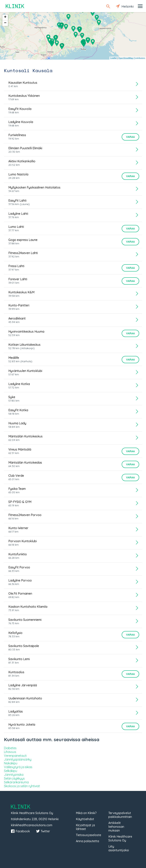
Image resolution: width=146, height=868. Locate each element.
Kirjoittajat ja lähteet (85, 827)
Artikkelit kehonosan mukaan (116, 827)
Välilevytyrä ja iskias (18, 767)
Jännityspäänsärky (18, 759)
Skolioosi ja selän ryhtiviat (22, 786)
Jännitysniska (14, 775)
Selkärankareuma (16, 782)
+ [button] (5, 17)
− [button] (5, 23)
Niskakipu (11, 763)
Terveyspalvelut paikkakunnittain (120, 815)
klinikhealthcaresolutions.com (32, 825)
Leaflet (113, 58)
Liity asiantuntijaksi (119, 848)
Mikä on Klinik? (86, 813)
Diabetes (10, 748)
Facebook (20, 831)
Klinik (15, 6)
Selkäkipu (11, 771)
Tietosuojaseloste (88, 835)
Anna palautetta (87, 841)
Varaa (130, 137)
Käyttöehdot (85, 819)
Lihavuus (10, 752)
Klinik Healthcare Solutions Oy (120, 838)
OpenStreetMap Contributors (132, 58)
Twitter (43, 831)
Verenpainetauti (15, 756)
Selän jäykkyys (14, 778)
